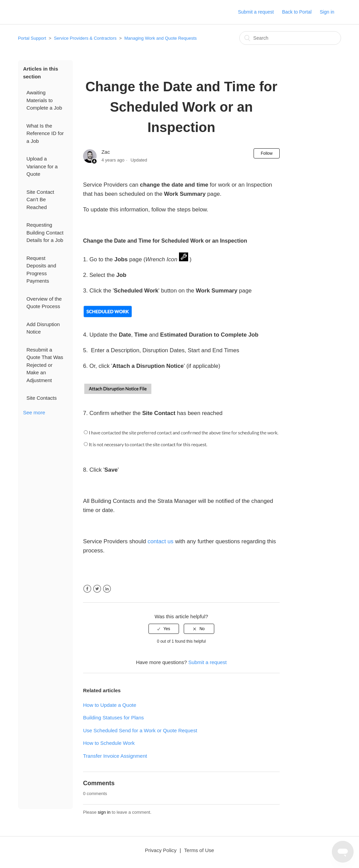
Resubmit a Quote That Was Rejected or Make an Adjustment (45, 365)
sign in (104, 812)
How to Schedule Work (109, 743)
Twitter (97, 589)
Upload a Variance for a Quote (42, 166)
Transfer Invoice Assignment (115, 756)
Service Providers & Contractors (85, 38)
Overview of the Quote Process (44, 303)
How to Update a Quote (110, 705)
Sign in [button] (327, 12)
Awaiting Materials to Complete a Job (44, 100)
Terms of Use (199, 850)
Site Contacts (42, 398)
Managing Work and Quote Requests (161, 38)
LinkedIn (107, 589)
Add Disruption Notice (43, 328)
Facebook (87, 589)
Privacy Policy (161, 850)
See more (34, 412)
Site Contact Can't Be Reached (40, 200)
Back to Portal (297, 12)
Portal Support (32, 38)
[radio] (164, 629)
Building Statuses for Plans (113, 718)
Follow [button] (267, 153)
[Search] (290, 38)
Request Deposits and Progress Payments (41, 270)
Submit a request (256, 12)
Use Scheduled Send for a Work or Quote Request (140, 730)
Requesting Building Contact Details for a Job (45, 232)
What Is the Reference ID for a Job (45, 133)
